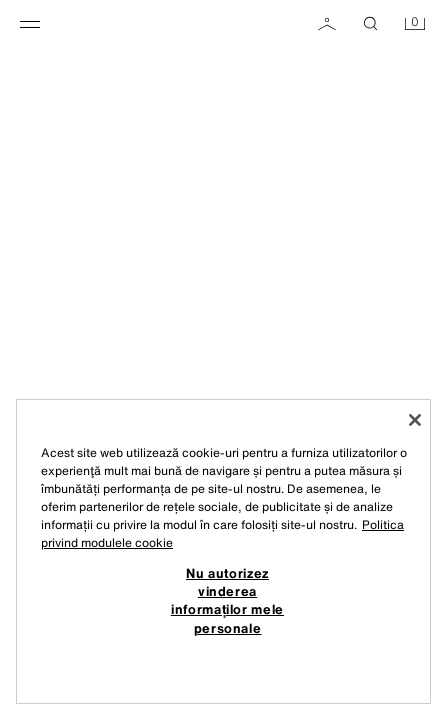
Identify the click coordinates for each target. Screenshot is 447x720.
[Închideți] (415, 420)
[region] (223, 552)
